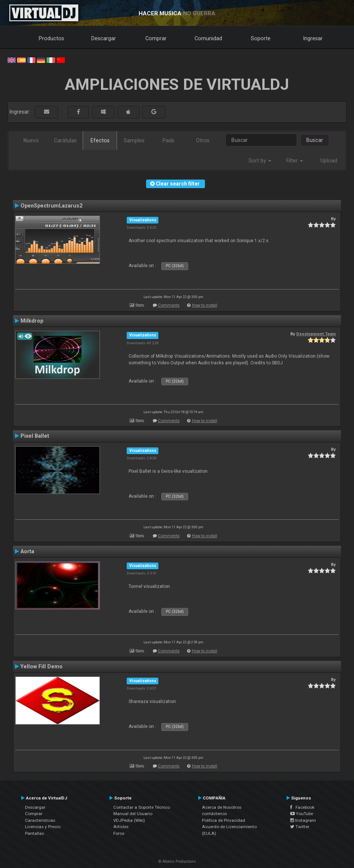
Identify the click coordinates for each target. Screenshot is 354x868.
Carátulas (65, 140)
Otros (203, 140)
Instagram (303, 820)
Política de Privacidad (224, 820)
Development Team (316, 334)
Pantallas (34, 833)
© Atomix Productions (177, 861)
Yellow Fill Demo (42, 666)
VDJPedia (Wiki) (129, 820)
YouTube (302, 814)
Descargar (104, 38)
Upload (329, 161)
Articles (121, 827)
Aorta (27, 551)
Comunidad (208, 38)
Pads (168, 140)
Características (40, 820)
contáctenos (214, 814)
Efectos (100, 140)
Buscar (315, 140)
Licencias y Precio (43, 827)
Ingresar (313, 38)
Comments (169, 305)
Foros (119, 833)
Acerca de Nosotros (222, 807)
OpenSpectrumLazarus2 (51, 206)
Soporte (261, 38)
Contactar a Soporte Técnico (142, 807)
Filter (295, 161)
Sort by (260, 161)
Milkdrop (32, 321)
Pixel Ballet (35, 436)
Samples (134, 140)
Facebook (302, 807)
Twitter (300, 827)
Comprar (156, 38)
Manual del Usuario (133, 814)
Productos (51, 38)
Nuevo (31, 140)
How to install (205, 305)
